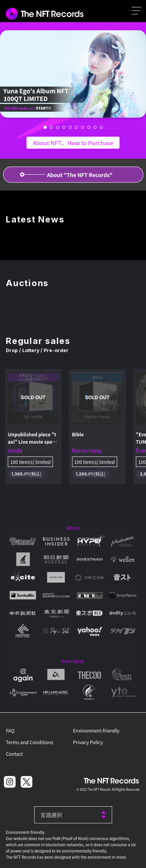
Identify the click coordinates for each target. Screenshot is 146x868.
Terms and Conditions (30, 742)
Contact (14, 754)
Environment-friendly (96, 730)
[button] (45, 127)
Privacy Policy (88, 742)
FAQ (10, 730)
